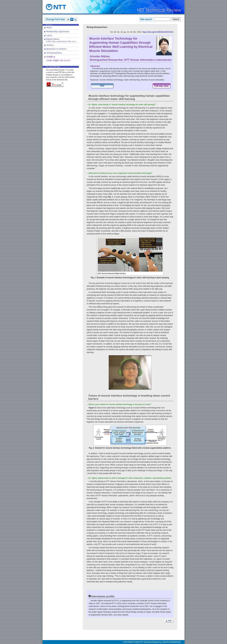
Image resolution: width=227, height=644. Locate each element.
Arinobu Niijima (100, 56)
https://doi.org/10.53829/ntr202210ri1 (158, 32)
